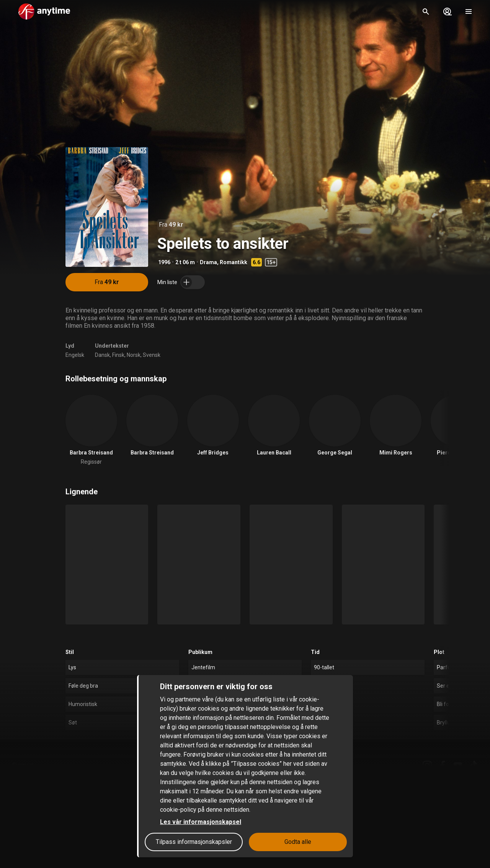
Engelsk (75, 355)
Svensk (152, 355)
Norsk (134, 355)
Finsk (118, 355)
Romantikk (234, 262)
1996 (164, 262)
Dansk (102, 355)
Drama (208, 262)
